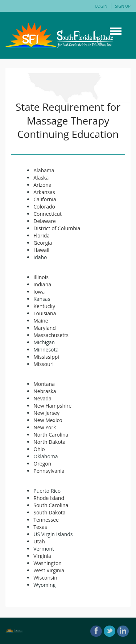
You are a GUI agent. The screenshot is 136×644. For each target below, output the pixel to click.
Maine (41, 321)
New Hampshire (52, 406)
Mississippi (46, 357)
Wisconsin (45, 578)
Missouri (44, 364)
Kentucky (44, 306)
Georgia (43, 243)
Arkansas (44, 192)
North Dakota (49, 442)
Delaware (45, 221)
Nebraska (45, 391)
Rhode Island (49, 498)
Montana (44, 384)
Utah (39, 541)
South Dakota (49, 512)
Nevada (42, 398)
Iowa (39, 292)
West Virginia (49, 570)
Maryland (45, 328)
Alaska (41, 178)
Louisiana (45, 313)
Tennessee (46, 520)
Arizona (42, 185)
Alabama (44, 170)
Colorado (44, 207)
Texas (40, 527)
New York (45, 427)
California (45, 199)
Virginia (42, 556)
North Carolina (51, 435)
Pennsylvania (49, 471)
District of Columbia (57, 228)
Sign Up (123, 6)
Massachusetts (51, 335)
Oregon (42, 464)
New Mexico (48, 420)
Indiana (42, 284)
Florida (42, 235)
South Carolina (51, 505)
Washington (48, 563)
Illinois (41, 277)
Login (101, 6)
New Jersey (46, 413)
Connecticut (48, 214)
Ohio (39, 449)
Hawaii (41, 250)
